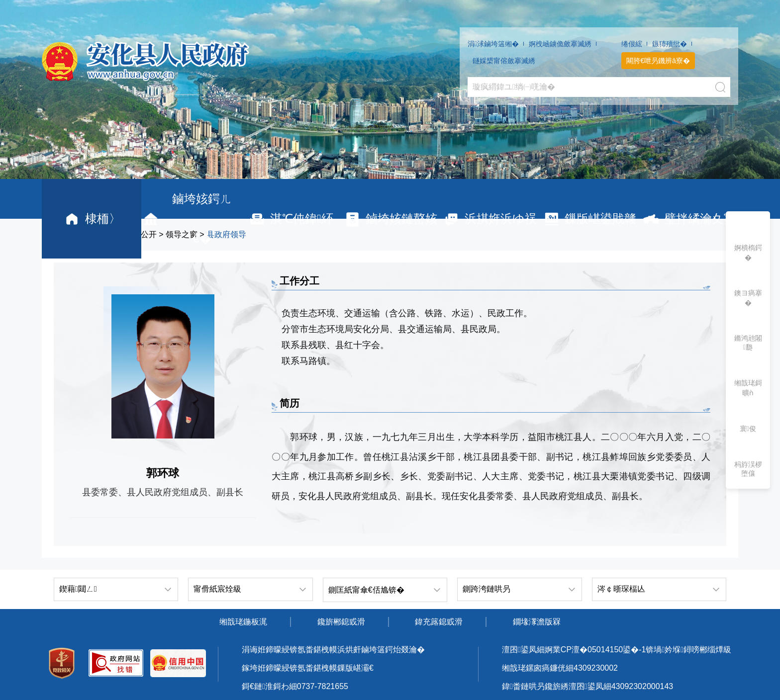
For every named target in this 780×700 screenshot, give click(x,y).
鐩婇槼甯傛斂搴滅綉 (504, 61)
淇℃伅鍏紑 (291, 219)
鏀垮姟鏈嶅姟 (390, 219)
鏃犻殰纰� (670, 44)
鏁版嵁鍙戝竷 (589, 219)
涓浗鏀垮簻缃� (493, 44)
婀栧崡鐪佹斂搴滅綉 (560, 44)
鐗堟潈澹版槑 (537, 622)
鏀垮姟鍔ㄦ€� (187, 219)
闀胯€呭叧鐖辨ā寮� (658, 61)
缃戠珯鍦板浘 (243, 622)
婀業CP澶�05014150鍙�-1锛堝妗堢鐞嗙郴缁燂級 (638, 650)
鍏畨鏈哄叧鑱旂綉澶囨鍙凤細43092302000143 (587, 686)
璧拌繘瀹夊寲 (689, 219)
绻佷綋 (632, 44)
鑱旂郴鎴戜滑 (341, 622)
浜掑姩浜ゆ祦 (489, 219)
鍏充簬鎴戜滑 (439, 622)
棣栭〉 (92, 219)
